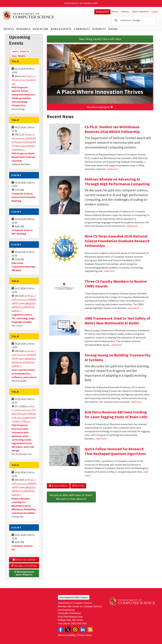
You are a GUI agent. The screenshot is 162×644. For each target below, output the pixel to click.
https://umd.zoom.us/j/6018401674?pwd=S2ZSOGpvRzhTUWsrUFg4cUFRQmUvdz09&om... (24, 142)
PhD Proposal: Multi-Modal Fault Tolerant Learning (24, 157)
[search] (133, 21)
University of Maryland (81, 3)
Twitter (68, 629)
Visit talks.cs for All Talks (24, 566)
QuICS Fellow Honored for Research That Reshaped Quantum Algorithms (115, 451)
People (9, 29)
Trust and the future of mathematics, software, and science (24, 373)
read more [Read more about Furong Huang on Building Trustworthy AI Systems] (136, 402)
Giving (113, 29)
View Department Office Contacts (74, 597)
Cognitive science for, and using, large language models (23, 318)
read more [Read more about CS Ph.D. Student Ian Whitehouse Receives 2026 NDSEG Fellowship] (112, 169)
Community (82, 29)
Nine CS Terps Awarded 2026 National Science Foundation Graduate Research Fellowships (117, 241)
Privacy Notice (85, 635)
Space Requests (140, 12)
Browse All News (58, 486)
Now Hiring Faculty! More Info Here (100, 39)
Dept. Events (22, 51)
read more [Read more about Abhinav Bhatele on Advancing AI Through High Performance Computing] (132, 226)
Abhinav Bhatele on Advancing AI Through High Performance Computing (117, 182)
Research (23, 29)
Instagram (75, 629)
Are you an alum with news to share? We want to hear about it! (71, 497)
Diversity (99, 29)
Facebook (60, 629)
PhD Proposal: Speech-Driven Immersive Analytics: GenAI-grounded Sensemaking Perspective (23, 96)
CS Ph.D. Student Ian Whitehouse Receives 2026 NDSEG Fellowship (112, 129)
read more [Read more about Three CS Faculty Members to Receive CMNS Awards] (134, 308)
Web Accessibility (67, 635)
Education (40, 29)
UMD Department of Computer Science (28, 15)
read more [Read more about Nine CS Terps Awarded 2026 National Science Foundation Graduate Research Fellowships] (109, 271)
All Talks (19, 56)
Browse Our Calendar (24, 560)
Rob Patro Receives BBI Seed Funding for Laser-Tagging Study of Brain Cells (116, 414)
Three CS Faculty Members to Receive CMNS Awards (116, 284)
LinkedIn (83, 629)
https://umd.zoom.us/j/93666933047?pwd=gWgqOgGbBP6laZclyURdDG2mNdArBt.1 (24, 303)
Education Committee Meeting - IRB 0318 (24, 267)
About (115, 12)
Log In (155, 12)
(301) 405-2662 (79, 623)
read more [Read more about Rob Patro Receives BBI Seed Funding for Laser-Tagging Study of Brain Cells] (101, 439)
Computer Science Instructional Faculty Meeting (24, 197)
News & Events (61, 29)
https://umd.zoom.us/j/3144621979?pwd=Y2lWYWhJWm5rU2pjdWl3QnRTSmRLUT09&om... (24, 414)
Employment (102, 12)
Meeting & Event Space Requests (24, 573)
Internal (125, 12)
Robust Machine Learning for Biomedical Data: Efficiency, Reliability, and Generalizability (24, 506)
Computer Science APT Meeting (22, 232)
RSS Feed (78, 486)
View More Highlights (100, 107)
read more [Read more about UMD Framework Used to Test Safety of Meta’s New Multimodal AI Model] (117, 345)
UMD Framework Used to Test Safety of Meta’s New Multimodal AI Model (117, 321)
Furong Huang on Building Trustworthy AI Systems (118, 357)
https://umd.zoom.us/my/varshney (24, 80)
